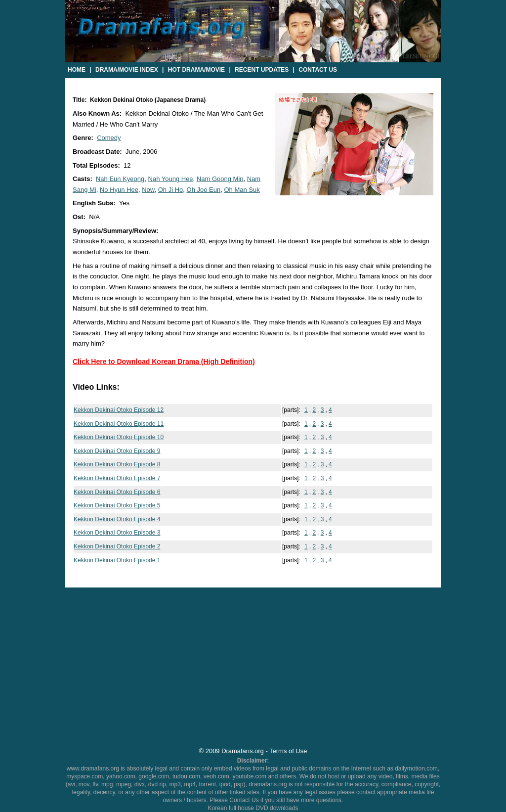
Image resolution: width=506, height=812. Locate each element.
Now (148, 190)
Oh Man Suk (242, 190)
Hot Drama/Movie (196, 70)
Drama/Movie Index (127, 70)
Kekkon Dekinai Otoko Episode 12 (119, 410)
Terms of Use (288, 751)
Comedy (109, 138)
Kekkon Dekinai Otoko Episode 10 (119, 437)
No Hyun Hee (119, 190)
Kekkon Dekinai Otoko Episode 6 (117, 492)
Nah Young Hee (171, 179)
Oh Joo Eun (204, 190)
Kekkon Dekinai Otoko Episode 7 (117, 478)
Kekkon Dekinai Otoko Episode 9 (117, 451)
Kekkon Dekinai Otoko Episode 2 (117, 546)
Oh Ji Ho (171, 190)
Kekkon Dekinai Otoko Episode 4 (117, 519)
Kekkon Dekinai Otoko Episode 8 (117, 464)
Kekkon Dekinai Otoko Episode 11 (119, 424)
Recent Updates (262, 70)
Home (77, 70)
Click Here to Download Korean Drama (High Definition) (164, 361)
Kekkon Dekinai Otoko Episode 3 (117, 533)
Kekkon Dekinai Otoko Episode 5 (117, 505)
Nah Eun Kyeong (120, 179)
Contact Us (318, 70)
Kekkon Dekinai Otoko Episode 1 (117, 560)
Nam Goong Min (220, 179)
